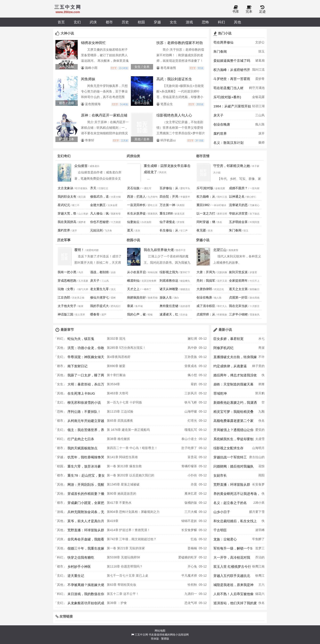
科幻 (221, 22)
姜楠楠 (192, 548)
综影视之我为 (169, 272)
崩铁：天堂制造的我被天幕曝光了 (233, 385)
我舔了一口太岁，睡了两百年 (86, 376)
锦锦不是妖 (189, 521)
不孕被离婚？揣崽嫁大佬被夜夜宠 (86, 586)
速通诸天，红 (169, 314)
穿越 (157, 22)
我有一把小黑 (67, 272)
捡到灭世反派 (238, 272)
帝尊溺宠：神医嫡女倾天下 (86, 358)
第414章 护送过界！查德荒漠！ (129, 530)
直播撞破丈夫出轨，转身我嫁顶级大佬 (235, 358)
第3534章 (113, 384)
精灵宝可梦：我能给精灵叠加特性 (233, 413)
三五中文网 (141, 635)
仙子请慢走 (167, 222)
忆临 (194, 539)
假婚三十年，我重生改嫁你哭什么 (86, 550)
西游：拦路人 (136, 197)
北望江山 (220, 250)
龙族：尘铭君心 (225, 539)
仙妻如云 (133, 222)
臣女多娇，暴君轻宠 (228, 339)
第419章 (112, 521)
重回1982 (203, 205)
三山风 (260, 115)
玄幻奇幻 (64, 156)
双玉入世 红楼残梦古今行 (232, 567)
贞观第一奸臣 (238, 297)
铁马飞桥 (191, 402)
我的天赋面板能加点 (82, 448)
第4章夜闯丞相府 (119, 357)
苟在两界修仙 (223, 42)
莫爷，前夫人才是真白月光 (86, 522)
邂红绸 (192, 339)
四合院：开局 (169, 197)
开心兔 (192, 566)
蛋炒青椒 (260, 80)
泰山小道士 (189, 439)
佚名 (263, 376)
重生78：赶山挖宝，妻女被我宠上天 (86, 477)
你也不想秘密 (99, 222)
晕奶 (194, 384)
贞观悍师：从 (206, 314)
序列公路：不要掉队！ (84, 412)
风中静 (192, 348)
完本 (249, 9)
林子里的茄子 (258, 367)
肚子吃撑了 (189, 448)
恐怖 (205, 22)
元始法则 (96, 230)
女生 (173, 22)
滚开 (261, 133)
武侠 (93, 22)
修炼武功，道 (99, 197)
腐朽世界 (220, 133)
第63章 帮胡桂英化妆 (121, 585)
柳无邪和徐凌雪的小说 (84, 402)
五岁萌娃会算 (238, 222)
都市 (109, 22)
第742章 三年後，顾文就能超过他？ (132, 539)
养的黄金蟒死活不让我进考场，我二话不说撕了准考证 (237, 495)
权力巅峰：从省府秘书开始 (232, 71)
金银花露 (258, 97)
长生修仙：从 (169, 230)
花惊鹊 (261, 467)
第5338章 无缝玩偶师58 (123, 557)
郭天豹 (260, 393)
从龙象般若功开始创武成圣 (86, 604)
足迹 (262, 9)
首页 (61, 22)
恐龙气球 (191, 603)
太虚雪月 (260, 440)
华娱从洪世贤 (238, 213)
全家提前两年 (238, 281)
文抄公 (260, 42)
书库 (236, 9)
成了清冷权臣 (206, 306)
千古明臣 (220, 530)
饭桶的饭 (191, 503)
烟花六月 (260, 595)
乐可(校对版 (205, 188)
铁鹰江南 (258, 566)
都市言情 (203, 156)
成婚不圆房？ (238, 188)
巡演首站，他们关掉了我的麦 (235, 603)
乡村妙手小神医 (79, 567)
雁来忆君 (191, 494)
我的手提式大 (99, 306)
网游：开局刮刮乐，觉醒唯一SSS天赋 (86, 486)
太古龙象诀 (65, 188)
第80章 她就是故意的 (121, 494)
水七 (261, 339)
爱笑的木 (260, 431)
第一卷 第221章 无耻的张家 (126, 548)
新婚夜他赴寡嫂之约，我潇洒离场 (235, 404)
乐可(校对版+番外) (227, 97)
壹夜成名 (191, 366)
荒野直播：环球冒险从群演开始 (86, 531)
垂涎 (130, 306)
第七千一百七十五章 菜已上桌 (128, 576)
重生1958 (166, 213)
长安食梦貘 (189, 530)
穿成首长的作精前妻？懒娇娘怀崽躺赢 (86, 495)
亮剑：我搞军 (206, 281)
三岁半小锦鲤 (238, 314)
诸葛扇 (260, 60)
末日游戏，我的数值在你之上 (86, 595)
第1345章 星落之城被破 (123, 484)
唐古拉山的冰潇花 (257, 458)
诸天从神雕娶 (169, 289)
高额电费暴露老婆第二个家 (233, 421)
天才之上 (133, 289)
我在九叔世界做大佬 (159, 250)
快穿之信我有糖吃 (81, 557)
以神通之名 (237, 197)
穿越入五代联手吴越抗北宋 (232, 577)
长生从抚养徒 (136, 213)
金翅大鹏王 (98, 205)
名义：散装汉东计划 (228, 143)
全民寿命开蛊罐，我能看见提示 (86, 540)
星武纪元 (64, 205)
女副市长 (220, 475)
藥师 (261, 142)
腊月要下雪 (257, 512)
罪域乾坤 (220, 393)
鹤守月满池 (257, 88)
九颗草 (261, 413)
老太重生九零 (99, 289)
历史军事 (64, 240)
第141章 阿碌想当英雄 (122, 457)
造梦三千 (260, 550)
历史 (125, 22)
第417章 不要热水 (119, 503)
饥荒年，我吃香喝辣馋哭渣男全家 (86, 458)
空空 (263, 404)
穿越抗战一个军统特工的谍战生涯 (230, 458)
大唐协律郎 (204, 289)
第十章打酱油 (116, 375)
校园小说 (133, 240)
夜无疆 (201, 230)
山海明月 (258, 448)
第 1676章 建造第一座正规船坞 (128, 430)
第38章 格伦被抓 (118, 439)
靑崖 (261, 348)
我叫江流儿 (258, 71)
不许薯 (261, 358)
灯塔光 (192, 421)
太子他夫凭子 (67, 306)
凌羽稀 (260, 530)
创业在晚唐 (222, 124)
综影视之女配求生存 (228, 448)
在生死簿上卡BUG (81, 393)
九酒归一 (191, 594)
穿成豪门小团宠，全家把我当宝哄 (86, 504)
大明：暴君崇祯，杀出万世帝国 (86, 385)
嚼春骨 (95, 314)
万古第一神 (167, 205)
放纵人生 (166, 297)
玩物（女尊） (67, 289)
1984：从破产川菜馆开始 (232, 106)
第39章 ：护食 (117, 603)
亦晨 (194, 484)
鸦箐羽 (261, 385)
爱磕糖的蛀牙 (188, 557)
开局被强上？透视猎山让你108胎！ (233, 431)
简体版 (155, 639)
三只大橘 (191, 512)
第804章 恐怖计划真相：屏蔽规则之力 (133, 512)
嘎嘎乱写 (191, 430)
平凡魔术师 (189, 576)
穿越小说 (203, 240)
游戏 (189, 22)
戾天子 (218, 115)
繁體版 (165, 639)
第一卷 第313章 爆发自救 (124, 466)
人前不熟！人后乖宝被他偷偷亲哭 (233, 595)
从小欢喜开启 (136, 272)
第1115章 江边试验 (120, 411)
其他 (237, 22)
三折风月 (191, 393)
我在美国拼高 (67, 222)
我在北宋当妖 (238, 306)
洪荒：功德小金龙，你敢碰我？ (86, 349)
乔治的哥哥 (260, 559)
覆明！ (79, 250)
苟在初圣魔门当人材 (228, 88)
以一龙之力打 (206, 213)
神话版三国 (65, 314)
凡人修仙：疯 (99, 213)
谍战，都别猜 (99, 272)
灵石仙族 (133, 188)
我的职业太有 (67, 197)
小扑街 (192, 475)
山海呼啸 (191, 411)
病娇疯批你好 (136, 297)
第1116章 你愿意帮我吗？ (125, 566)
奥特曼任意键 (169, 306)
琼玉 (261, 51)
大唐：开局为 (206, 272)
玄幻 (77, 22)
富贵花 (192, 457)
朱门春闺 (220, 51)
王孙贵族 (191, 357)
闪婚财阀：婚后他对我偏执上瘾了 (233, 467)
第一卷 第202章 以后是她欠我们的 (131, 475)
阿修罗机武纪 (223, 348)
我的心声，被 (136, 314)
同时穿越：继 (206, 222)
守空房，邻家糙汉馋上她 (232, 166)
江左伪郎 (64, 297)
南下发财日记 (77, 366)
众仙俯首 (81, 166)
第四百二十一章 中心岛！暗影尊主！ (132, 448)
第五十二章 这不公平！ (123, 594)
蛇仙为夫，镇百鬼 (81, 339)
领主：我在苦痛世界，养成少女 (86, 431)
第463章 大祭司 (118, 393)
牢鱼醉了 (258, 539)
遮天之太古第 (238, 289)
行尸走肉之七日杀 (81, 439)
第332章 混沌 (116, 339)
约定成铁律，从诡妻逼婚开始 (230, 367)
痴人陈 (260, 124)
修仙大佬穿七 (99, 297)
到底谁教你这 (169, 281)
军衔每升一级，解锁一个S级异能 (233, 550)
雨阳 (261, 475)
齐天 (93, 188)
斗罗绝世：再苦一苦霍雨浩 (232, 80)
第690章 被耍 (116, 366)
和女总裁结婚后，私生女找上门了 (235, 522)
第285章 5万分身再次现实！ (126, 348)
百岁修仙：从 (169, 188)
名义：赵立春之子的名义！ (230, 504)
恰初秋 (192, 585)
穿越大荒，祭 (67, 213)
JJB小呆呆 (259, 504)
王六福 (261, 586)
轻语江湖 (258, 106)
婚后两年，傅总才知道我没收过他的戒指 (235, 376)
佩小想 (192, 375)
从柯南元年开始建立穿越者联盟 (86, 422)
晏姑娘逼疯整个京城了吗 (232, 61)
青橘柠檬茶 (189, 466)
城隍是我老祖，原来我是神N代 (233, 586)
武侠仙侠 (133, 156)
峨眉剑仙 (133, 281)
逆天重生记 (76, 576)
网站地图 (160, 631)
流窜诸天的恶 (238, 205)
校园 (141, 22)
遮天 (130, 230)
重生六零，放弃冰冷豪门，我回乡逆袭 (84, 467)
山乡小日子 (222, 512)
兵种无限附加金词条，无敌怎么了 (86, 513)
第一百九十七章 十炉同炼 (124, 402)
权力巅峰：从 (206, 197)
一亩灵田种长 (136, 205)
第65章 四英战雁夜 (120, 421)
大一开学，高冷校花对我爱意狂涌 (232, 559)
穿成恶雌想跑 (67, 281)
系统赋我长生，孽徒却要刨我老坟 (233, 440)
